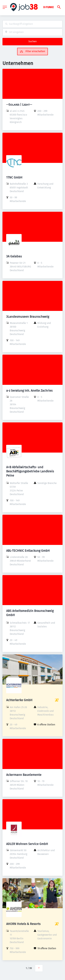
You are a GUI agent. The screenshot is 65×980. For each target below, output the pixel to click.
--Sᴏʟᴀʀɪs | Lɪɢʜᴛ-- (19, 105)
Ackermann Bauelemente (24, 775)
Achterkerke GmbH (19, 700)
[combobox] (32, 24)
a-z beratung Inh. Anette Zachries (29, 391)
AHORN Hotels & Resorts (23, 924)
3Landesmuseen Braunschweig (28, 317)
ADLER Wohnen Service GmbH (27, 844)
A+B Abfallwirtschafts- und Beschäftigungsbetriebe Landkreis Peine (30, 471)
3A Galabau (14, 256)
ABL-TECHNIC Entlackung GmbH (28, 551)
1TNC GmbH (14, 177)
